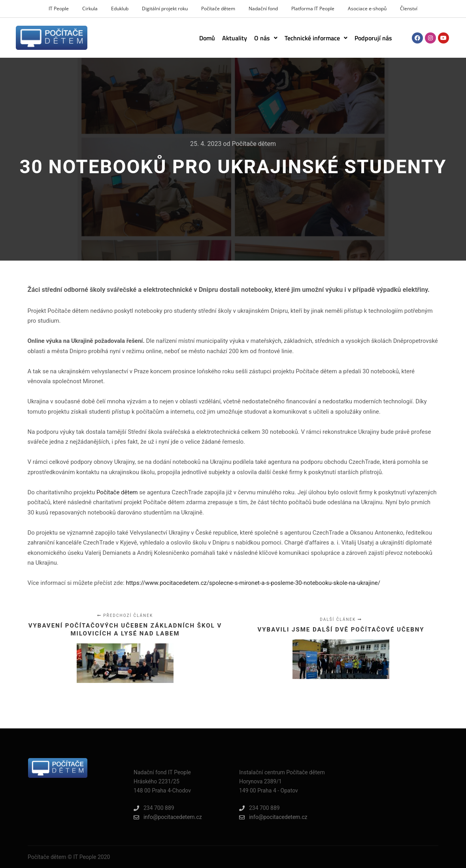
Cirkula (90, 9)
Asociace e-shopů (367, 9)
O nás (266, 38)
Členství (409, 9)
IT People (59, 9)
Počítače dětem (218, 9)
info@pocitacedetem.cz (168, 817)
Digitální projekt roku (165, 9)
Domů (207, 38)
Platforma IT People (313, 9)
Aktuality (235, 38)
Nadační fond (263, 9)
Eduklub (120, 9)
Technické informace (316, 38)
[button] (266, 38)
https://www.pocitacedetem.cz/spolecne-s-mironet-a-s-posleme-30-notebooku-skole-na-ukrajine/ (253, 583)
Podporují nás (373, 38)
